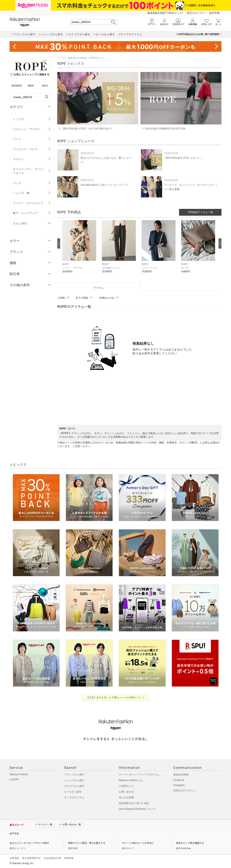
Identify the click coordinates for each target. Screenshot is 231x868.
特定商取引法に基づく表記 (134, 803)
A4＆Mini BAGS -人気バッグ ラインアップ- (105, 185)
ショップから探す (74, 780)
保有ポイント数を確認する (190, 843)
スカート (32, 159)
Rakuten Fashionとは (131, 780)
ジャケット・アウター (32, 129)
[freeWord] (31, 97)
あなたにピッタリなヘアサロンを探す (29, 843)
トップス (32, 119)
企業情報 (14, 858)
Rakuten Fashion (77, 58)
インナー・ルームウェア (32, 203)
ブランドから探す (74, 775)
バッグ (32, 183)
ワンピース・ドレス (32, 149)
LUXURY (14, 779)
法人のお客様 (126, 798)
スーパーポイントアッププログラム (139, 775)
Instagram (179, 785)
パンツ (32, 139)
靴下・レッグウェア (32, 213)
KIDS (45, 86)
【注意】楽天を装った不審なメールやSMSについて (116, 698)
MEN (31, 86)
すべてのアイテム (74, 798)
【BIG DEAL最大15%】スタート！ (183, 158)
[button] (80, 250)
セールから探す (73, 792)
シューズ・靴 (32, 193)
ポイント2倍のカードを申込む (138, 843)
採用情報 (69, 858)
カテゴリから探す (74, 786)
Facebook (179, 780)
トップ (61, 58)
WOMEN (17, 86)
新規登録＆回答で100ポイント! (165, 13)
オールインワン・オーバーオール (32, 171)
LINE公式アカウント (185, 791)
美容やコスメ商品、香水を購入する (87, 843)
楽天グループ (195, 13)
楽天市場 (214, 13)
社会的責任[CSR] (52, 858)
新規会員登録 (181, 775)
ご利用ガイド (126, 786)
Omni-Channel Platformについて (137, 809)
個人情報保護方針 (31, 858)
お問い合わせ (126, 792)
